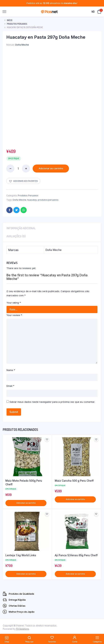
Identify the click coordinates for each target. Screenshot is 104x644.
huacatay (32, 200)
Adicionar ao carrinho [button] (26, 503)
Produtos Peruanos (17, 24)
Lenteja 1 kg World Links (21, 555)
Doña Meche (19, 200)
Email (10, 386)
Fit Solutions (23, 629)
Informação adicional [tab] (21, 228)
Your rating (14, 303)
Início (10, 20)
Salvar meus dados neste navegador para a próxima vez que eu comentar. (52, 402)
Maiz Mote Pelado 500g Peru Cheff (24, 482)
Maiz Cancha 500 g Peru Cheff (74, 481)
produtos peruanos (48, 200)
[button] (23, 181)
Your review (14, 315)
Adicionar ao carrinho (51, 168)
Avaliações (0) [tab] (16, 236)
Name (11, 370)
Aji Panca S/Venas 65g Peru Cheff (76, 555)
